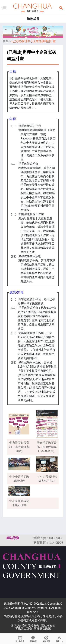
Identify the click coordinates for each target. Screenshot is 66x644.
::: (4, 538)
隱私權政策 (48, 626)
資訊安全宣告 (24, 628)
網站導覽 (13, 538)
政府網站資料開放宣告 (25, 626)
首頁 (5, 41)
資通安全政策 (42, 628)
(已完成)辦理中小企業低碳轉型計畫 (34, 41)
